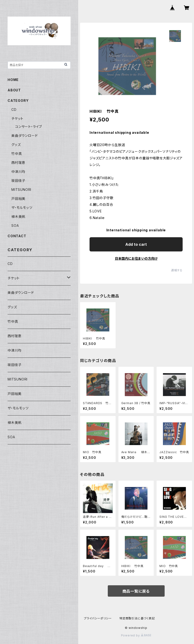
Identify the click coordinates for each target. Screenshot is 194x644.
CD (14, 110)
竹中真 (17, 154)
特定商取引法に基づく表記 (137, 618)
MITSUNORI (21, 190)
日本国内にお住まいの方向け (136, 258)
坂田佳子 (18, 181)
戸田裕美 (18, 199)
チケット (17, 119)
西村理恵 (18, 163)
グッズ (16, 145)
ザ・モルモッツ (22, 208)
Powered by (136, 635)
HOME (13, 80)
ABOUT (14, 90)
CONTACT (17, 236)
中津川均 (18, 172)
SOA (15, 226)
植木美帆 (18, 217)
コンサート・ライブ (29, 127)
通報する (177, 270)
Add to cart (136, 244)
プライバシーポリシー (98, 618)
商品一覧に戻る (136, 591)
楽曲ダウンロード (25, 136)
